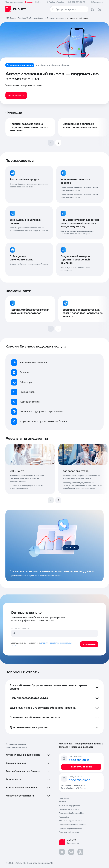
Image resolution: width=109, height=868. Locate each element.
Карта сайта (64, 817)
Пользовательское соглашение (72, 825)
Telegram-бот (79, 785)
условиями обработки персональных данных (42, 644)
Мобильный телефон (20, 628)
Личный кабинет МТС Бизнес (74, 788)
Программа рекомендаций (70, 828)
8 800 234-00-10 (78, 2)
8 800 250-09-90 (79, 780)
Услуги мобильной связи (16, 748)
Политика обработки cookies (71, 813)
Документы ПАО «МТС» (69, 809)
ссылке (58, 576)
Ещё (39, 2)
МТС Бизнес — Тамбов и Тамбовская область (25, 18)
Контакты (63, 802)
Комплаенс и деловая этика (71, 821)
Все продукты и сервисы (16, 744)
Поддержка (66, 785)
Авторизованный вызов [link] (77, 18)
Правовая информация (69, 832)
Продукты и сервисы (56, 18)
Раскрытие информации (69, 806)
